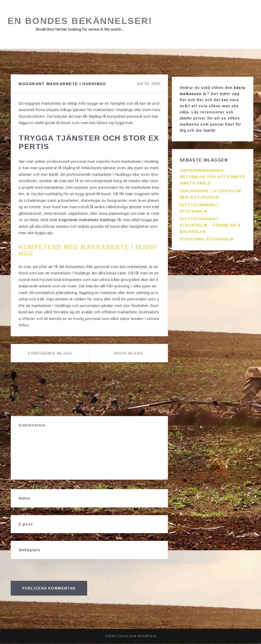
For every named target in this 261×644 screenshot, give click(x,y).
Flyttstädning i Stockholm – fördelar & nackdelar (210, 223)
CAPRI (110, 636)
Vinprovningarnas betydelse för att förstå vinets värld (212, 175)
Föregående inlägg (50, 354)
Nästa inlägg (128, 354)
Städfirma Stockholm (207, 237)
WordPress (147, 636)
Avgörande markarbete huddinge (87, 220)
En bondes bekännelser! (83, 21)
